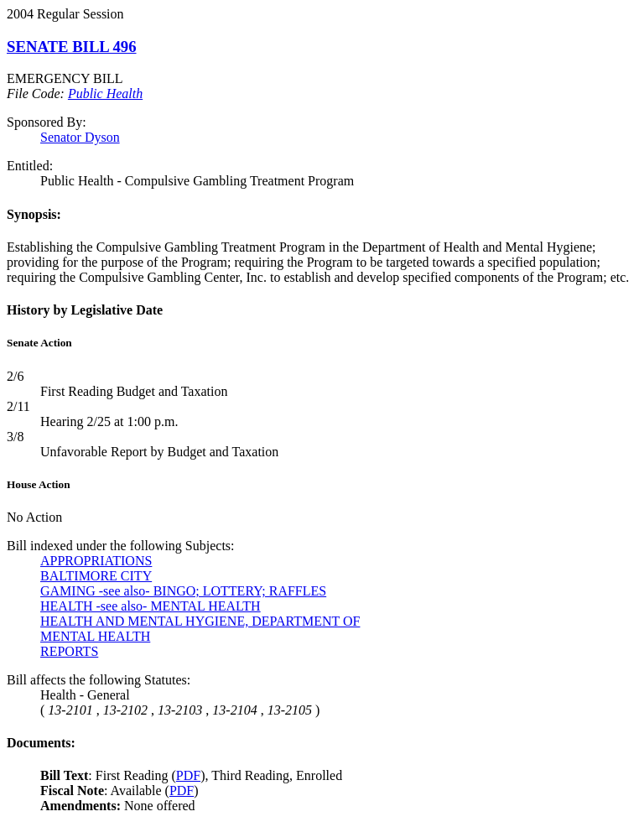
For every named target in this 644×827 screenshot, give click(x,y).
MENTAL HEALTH (95, 636)
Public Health (105, 94)
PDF (188, 775)
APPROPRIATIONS (96, 561)
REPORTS (69, 651)
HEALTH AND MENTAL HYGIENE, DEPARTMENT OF (200, 621)
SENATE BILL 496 (72, 47)
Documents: (41, 743)
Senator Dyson (80, 137)
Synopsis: (34, 214)
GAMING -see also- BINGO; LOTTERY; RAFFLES (183, 591)
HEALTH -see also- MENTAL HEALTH (151, 606)
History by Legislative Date (85, 310)
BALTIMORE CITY (96, 576)
